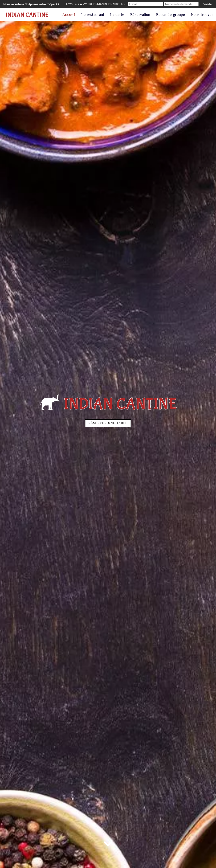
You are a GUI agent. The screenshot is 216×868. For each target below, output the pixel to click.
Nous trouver (202, 15)
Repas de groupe (171, 15)
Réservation (140, 15)
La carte (117, 15)
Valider (208, 4)
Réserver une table (108, 423)
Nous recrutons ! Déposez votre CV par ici (31, 4)
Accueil (69, 15)
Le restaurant (93, 15)
